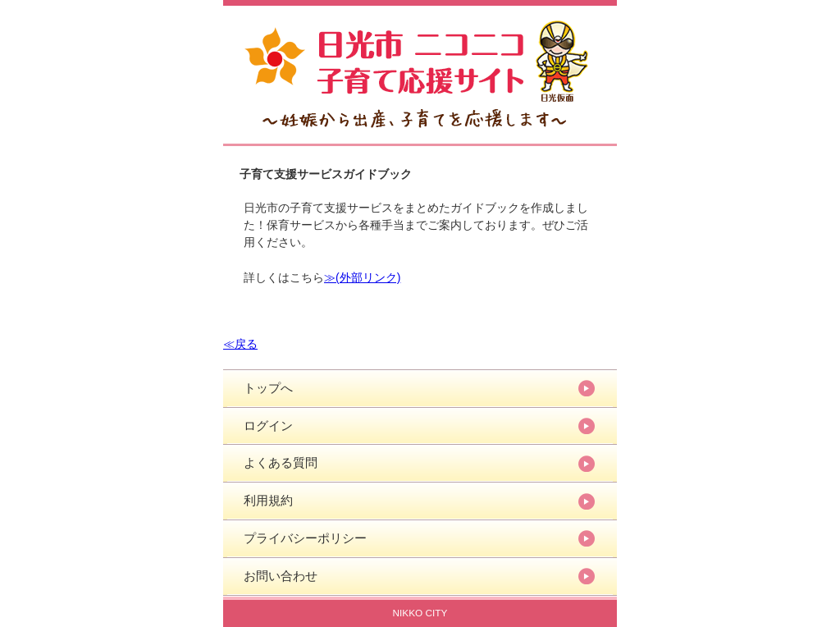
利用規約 (268, 500)
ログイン (268, 426)
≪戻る (240, 344)
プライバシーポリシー (305, 538)
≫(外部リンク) (362, 277)
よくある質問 (281, 462)
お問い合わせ (281, 576)
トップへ (268, 388)
